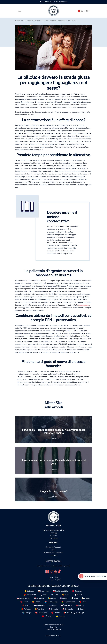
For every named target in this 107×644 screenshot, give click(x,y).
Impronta (53, 627)
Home (18, 21)
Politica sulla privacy (54, 629)
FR (86, 11)
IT (89, 11)
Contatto (53, 555)
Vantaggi (53, 533)
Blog (24, 21)
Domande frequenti (54, 547)
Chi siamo (53, 538)
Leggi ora (53, 439)
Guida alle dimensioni (95, 576)
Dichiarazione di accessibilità (53, 625)
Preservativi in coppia (37, 21)
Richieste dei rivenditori (53, 553)
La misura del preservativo (53, 530)
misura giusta (84, 305)
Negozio (53, 536)
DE (82, 11)
